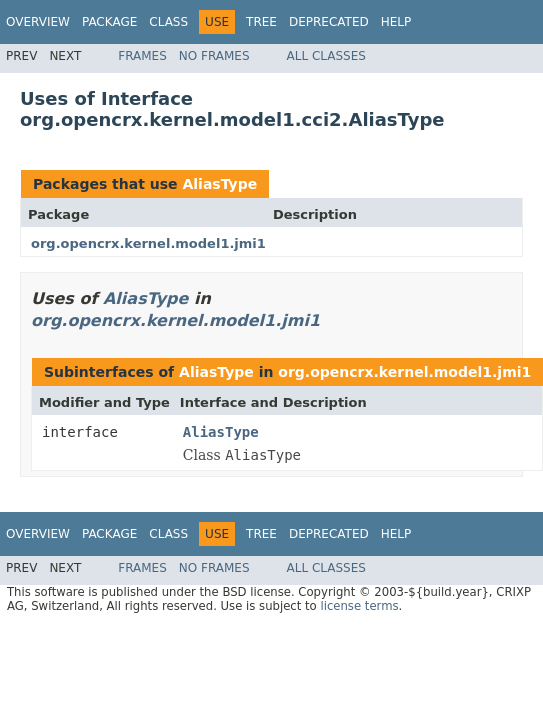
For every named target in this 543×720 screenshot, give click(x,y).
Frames (142, 56)
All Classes (326, 56)
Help (396, 22)
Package (109, 22)
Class (168, 22)
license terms (359, 606)
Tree (261, 22)
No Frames (214, 56)
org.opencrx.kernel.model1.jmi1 (148, 243)
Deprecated (329, 22)
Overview (38, 22)
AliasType (219, 184)
